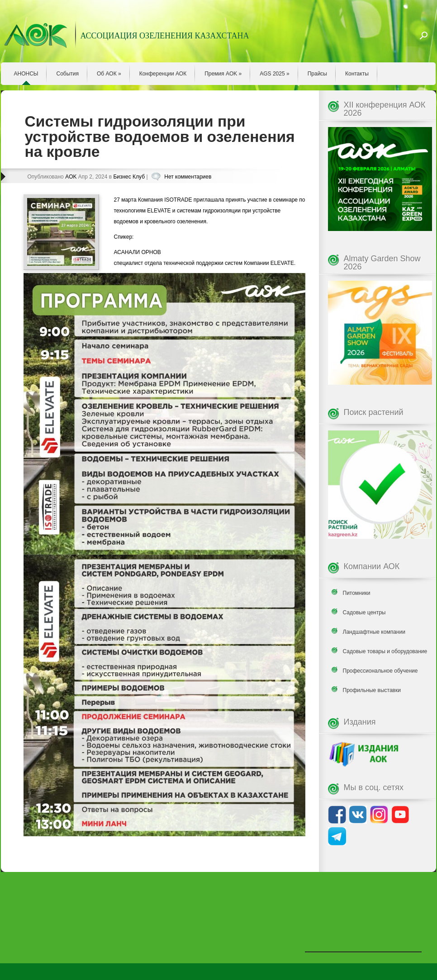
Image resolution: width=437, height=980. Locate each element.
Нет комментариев (188, 177)
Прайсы (317, 74)
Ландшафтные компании (374, 632)
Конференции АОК (163, 74)
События (67, 74)
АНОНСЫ (26, 74)
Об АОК (109, 74)
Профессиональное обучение (380, 671)
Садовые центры (364, 612)
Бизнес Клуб (129, 177)
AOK (71, 177)
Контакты (357, 74)
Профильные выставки (372, 690)
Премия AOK (223, 74)
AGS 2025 (274, 74)
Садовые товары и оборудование (385, 651)
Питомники (357, 593)
